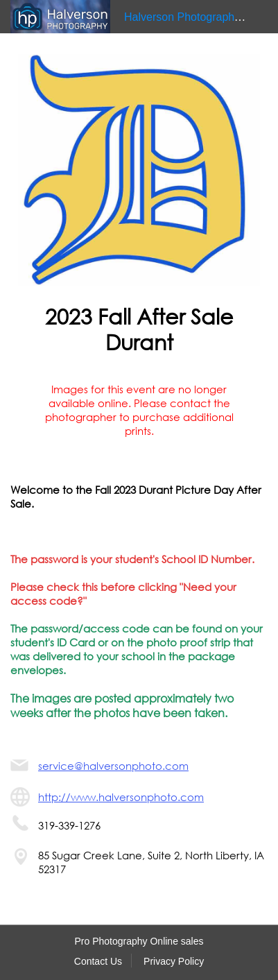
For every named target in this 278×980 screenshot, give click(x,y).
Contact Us (98, 961)
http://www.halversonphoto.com (121, 797)
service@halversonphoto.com (113, 766)
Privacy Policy (174, 961)
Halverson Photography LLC (194, 17)
